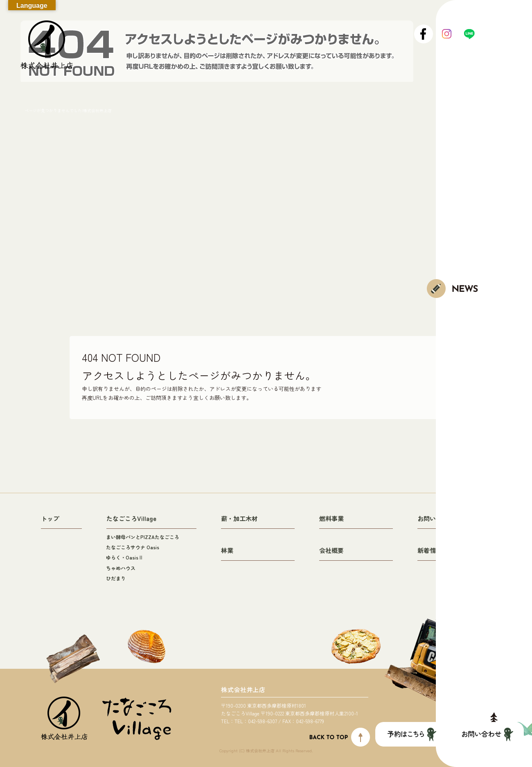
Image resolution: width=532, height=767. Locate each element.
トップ (50, 518)
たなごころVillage (131, 518)
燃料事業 (331, 518)
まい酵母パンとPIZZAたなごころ (143, 537)
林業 (227, 550)
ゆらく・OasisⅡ (125, 557)
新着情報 (430, 550)
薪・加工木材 (239, 518)
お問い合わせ (436, 518)
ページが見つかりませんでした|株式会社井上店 (68, 110)
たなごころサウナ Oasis (133, 547)
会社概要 (331, 550)
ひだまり (116, 578)
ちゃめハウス (121, 568)
